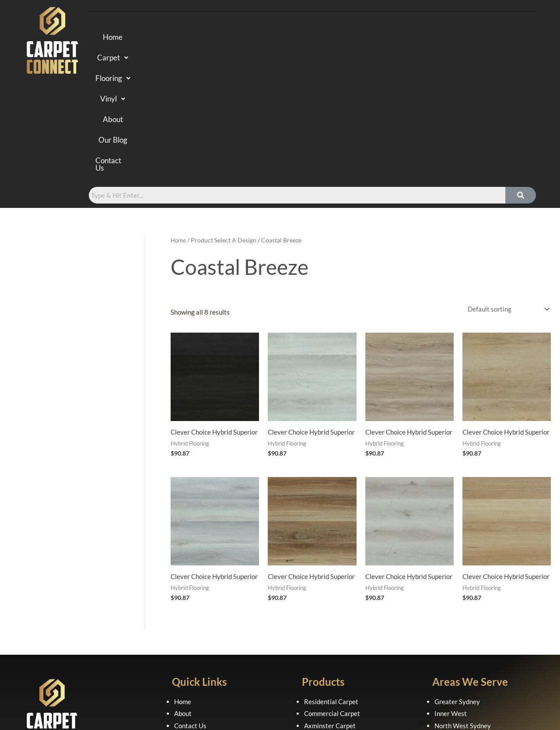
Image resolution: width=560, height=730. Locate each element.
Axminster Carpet (330, 599)
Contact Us (452, 38)
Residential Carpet (331, 574)
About (352, 38)
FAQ (180, 611)
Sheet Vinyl (320, 647)
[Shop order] (506, 182)
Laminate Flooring (330, 623)
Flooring (261, 38)
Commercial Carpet (332, 586)
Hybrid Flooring (326, 611)
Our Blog (397, 38)
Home (163, 38)
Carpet (207, 38)
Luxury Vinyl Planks (332, 635)
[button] (207, 38)
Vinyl (311, 38)
